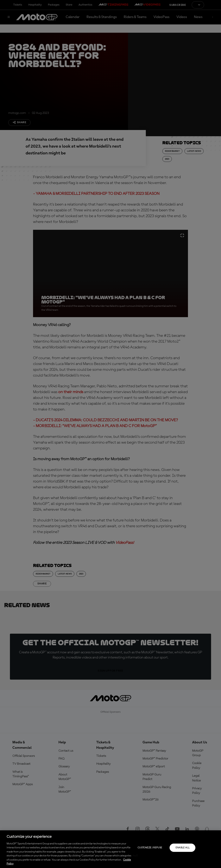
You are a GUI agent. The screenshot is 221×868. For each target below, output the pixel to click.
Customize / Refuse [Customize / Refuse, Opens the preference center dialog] (150, 848)
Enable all (183, 848)
